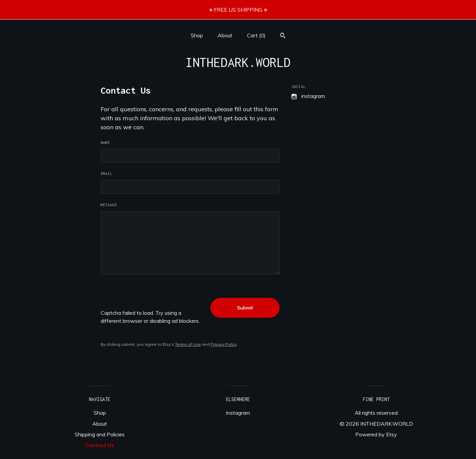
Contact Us (100, 445)
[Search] (283, 36)
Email (106, 174)
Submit (245, 308)
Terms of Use (188, 344)
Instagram (313, 96)
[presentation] (151, 296)
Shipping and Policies (100, 434)
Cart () (256, 35)
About (225, 35)
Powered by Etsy (376, 434)
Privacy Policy (224, 344)
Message (109, 205)
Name (105, 143)
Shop (197, 35)
